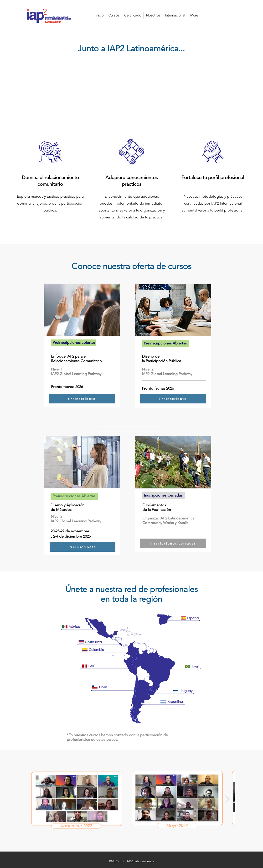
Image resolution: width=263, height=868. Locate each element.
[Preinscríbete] (82, 399)
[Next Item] (227, 799)
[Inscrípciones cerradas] (173, 543)
